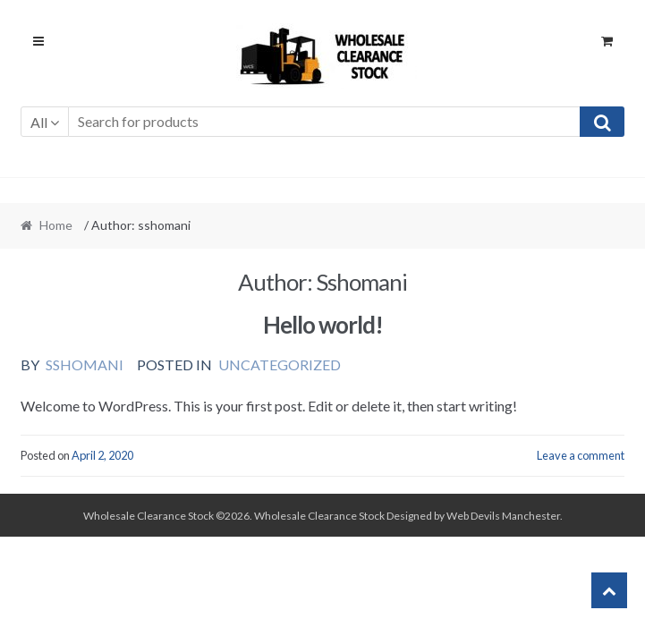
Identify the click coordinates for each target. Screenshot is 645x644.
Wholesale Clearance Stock (320, 516)
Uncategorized (280, 364)
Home (56, 225)
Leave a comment (581, 455)
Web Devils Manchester (503, 516)
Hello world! (323, 325)
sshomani (85, 364)
